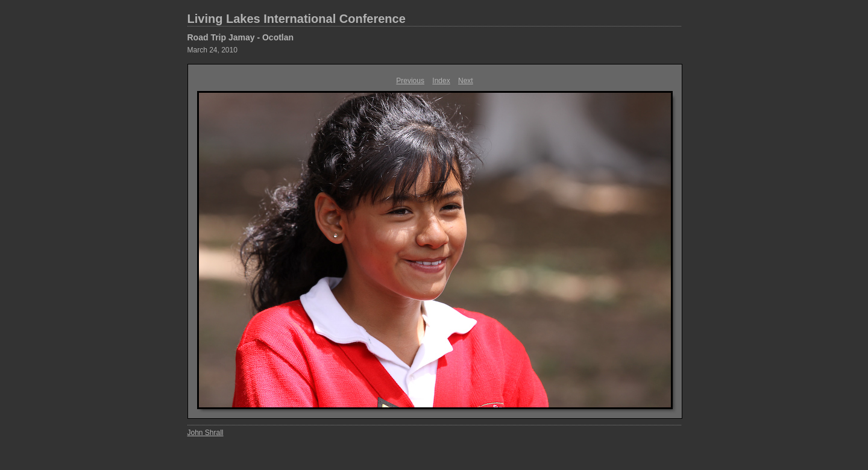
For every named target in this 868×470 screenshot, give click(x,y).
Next (466, 81)
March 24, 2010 (212, 50)
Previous (410, 81)
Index (441, 81)
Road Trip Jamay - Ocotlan (241, 37)
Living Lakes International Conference (297, 19)
